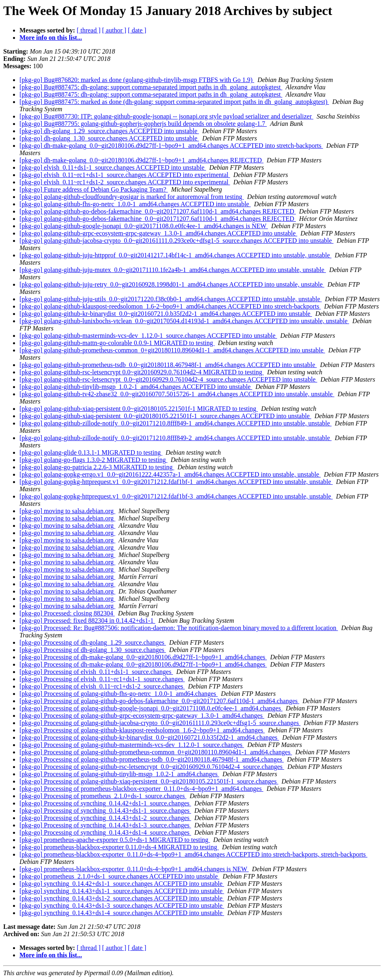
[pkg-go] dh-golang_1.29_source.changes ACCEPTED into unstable (109, 131)
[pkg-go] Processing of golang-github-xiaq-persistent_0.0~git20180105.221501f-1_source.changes (149, 781)
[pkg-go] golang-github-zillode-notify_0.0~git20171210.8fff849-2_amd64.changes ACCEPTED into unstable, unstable (176, 438)
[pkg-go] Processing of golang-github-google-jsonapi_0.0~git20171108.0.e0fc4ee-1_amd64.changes (151, 708)
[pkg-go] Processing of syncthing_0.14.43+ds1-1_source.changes (105, 811)
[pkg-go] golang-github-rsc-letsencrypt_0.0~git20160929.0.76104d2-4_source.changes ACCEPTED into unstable (168, 379)
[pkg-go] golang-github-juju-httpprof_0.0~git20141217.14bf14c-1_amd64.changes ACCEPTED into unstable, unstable (176, 255)
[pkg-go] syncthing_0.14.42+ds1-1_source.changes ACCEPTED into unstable (122, 884)
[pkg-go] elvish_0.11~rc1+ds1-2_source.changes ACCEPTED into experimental (125, 182)
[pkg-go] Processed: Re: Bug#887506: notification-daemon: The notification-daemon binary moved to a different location (179, 628)
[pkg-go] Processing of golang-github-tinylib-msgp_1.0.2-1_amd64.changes (119, 774)
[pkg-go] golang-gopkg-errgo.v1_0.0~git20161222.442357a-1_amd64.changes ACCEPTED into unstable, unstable (170, 474)
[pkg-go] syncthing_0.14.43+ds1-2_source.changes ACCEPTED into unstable (122, 898)
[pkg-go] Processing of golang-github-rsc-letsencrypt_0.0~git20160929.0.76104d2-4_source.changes (152, 767)
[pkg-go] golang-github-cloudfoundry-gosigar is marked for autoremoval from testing (132, 197)
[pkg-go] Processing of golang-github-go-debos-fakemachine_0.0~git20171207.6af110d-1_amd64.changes (159, 701)
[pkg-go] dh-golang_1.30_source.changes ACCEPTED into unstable (109, 138)
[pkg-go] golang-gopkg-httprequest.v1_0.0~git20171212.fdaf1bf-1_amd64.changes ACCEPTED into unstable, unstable (176, 482)
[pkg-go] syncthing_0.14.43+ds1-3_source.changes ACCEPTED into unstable (122, 906)
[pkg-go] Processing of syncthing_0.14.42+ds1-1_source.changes (105, 803)
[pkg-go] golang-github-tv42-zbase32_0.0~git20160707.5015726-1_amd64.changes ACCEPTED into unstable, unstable (177, 394)
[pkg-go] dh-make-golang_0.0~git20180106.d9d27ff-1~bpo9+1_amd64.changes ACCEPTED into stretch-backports (171, 146)
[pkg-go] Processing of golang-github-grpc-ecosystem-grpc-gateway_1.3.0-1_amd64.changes (142, 716)
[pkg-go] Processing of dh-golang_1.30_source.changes (93, 650)
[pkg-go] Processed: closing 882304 (67, 613)
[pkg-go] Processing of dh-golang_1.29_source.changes (93, 642)
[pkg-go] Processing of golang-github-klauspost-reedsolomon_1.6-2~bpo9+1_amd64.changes (142, 730)
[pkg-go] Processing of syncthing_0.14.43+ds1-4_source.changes (105, 832)
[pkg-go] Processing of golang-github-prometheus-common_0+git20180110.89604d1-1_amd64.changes (156, 752)
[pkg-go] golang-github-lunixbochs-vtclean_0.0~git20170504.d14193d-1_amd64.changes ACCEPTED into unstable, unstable (184, 321)
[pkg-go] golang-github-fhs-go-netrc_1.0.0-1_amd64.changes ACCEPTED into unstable (135, 204)
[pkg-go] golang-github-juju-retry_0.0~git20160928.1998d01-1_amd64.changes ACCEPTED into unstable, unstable (172, 284)
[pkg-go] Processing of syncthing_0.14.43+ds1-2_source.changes (105, 818)
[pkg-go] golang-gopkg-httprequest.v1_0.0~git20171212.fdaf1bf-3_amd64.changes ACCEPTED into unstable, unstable (176, 496)
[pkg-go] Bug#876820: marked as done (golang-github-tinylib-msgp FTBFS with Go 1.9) (137, 80)
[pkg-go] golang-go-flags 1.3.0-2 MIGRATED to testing (93, 460)
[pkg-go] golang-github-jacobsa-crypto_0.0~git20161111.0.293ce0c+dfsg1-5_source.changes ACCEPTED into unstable (177, 241)
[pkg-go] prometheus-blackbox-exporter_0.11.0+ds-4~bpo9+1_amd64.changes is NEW (134, 869)
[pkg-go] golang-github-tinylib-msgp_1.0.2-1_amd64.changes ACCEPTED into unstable (136, 387)
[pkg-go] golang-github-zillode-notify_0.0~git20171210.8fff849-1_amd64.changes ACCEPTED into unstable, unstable (176, 423)
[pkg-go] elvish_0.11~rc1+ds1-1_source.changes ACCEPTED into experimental (125, 175)
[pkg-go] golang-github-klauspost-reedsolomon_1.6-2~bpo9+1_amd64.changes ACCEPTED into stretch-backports (170, 306)
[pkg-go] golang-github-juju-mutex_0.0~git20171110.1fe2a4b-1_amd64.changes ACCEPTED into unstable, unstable (173, 270)
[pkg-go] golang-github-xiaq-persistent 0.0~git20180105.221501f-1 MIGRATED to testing (139, 409)
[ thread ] (89, 30)
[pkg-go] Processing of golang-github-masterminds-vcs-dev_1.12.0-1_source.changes (132, 745)
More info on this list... (51, 38)
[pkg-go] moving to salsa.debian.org (67, 511)
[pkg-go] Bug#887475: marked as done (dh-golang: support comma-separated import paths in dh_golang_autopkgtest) (174, 102)
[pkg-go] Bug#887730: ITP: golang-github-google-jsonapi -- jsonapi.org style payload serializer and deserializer (166, 116)
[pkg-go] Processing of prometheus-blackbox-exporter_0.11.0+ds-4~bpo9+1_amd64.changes (141, 789)
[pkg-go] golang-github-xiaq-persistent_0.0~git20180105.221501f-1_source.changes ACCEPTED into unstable (165, 416)
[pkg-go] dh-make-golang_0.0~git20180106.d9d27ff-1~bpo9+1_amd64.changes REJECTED (141, 160)
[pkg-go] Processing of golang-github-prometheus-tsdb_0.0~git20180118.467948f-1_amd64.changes (152, 759)
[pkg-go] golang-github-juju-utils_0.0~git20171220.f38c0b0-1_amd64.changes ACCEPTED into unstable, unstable (171, 299)
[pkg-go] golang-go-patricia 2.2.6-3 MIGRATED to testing (97, 467)
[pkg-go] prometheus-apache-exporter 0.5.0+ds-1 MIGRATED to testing (115, 840)
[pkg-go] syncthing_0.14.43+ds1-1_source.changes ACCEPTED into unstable (122, 891)
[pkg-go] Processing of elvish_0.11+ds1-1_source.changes (96, 672)
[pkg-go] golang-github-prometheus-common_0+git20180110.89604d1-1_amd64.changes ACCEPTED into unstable (172, 350)
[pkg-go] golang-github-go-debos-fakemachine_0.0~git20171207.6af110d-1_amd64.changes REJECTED (158, 211)
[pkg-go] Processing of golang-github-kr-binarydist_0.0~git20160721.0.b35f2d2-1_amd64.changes (149, 737)
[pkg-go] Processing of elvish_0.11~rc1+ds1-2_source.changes (102, 686)
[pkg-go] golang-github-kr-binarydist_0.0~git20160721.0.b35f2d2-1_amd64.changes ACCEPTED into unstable (166, 314)
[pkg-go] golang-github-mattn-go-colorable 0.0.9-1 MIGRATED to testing (117, 343)
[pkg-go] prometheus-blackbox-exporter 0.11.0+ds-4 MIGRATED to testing (119, 847)
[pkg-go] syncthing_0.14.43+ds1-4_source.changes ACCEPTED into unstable (122, 913)
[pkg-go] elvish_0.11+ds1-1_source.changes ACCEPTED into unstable (113, 167)
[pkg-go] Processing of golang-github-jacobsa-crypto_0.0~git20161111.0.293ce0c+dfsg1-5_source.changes (160, 723)
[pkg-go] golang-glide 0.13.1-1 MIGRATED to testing (91, 452)
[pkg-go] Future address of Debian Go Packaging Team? (94, 189)
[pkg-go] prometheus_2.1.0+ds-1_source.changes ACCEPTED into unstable (120, 876)
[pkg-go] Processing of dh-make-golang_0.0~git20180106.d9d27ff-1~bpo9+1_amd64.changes (143, 657)
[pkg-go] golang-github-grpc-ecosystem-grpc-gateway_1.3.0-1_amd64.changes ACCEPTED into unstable (158, 233)
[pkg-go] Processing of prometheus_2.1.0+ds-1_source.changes (103, 796)
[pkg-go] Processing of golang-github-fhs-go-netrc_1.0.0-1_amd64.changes (119, 694)
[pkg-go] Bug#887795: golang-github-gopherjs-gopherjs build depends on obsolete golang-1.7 (143, 124)
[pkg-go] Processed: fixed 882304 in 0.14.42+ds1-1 (87, 621)
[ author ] (114, 30)
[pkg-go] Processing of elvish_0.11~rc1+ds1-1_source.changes (102, 679)
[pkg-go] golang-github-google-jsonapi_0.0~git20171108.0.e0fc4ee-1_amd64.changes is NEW (144, 226)
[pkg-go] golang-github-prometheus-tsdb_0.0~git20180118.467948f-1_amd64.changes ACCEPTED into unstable (168, 365)
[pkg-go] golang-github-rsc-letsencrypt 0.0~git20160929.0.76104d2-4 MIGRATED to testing (142, 372)
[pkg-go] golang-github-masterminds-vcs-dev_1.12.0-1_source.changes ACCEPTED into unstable (148, 336)
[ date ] (137, 30)
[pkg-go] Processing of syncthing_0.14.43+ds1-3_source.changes (105, 825)
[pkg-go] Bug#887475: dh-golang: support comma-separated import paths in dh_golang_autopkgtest (151, 87)
